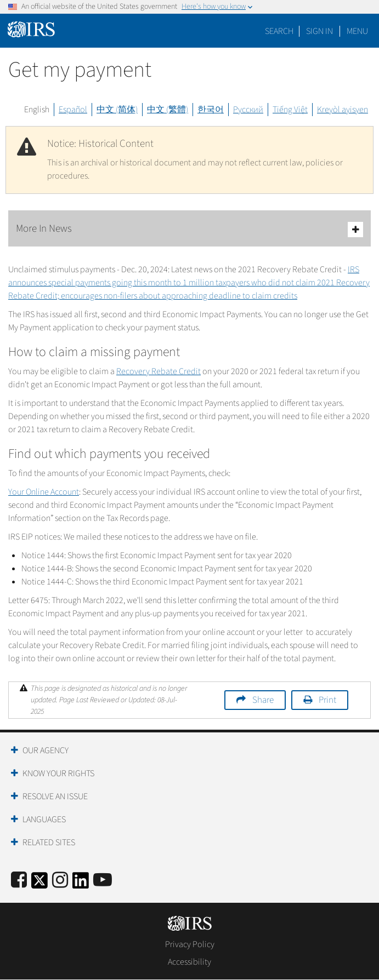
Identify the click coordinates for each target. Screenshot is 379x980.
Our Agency (46, 750)
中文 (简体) (117, 110)
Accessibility (190, 962)
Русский (248, 110)
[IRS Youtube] (103, 881)
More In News (190, 229)
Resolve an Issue (55, 796)
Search (279, 31)
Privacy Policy (190, 944)
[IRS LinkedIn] (81, 884)
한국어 (211, 110)
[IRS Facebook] (19, 881)
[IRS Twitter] (39, 884)
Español (73, 110)
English (37, 110)
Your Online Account (44, 492)
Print (327, 700)
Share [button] (263, 700)
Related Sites (49, 843)
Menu (357, 31)
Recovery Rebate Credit (159, 371)
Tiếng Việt (290, 110)
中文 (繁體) (168, 110)
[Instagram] (60, 881)
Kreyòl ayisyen (343, 110)
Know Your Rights (58, 773)
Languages (44, 819)
